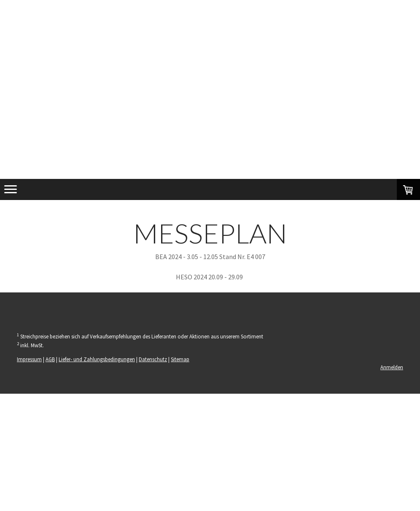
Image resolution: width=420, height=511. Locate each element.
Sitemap (180, 359)
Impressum (29, 359)
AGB (50, 359)
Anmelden (392, 367)
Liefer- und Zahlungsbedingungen (97, 359)
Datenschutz (153, 359)
